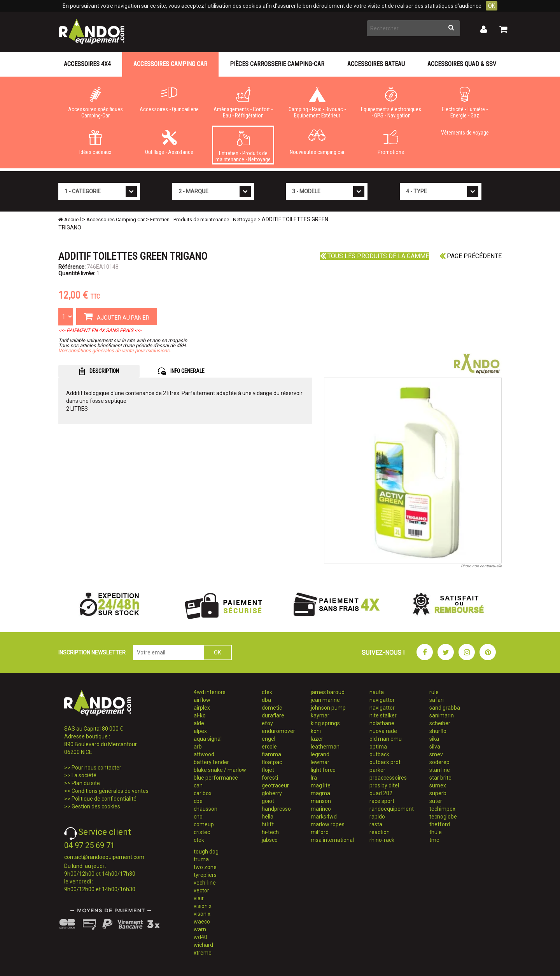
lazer (317, 739)
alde (199, 723)
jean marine (325, 700)
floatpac (272, 762)
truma (201, 859)
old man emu (386, 739)
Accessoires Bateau (376, 64)
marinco (321, 809)
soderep (439, 762)
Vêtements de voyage (465, 133)
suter (436, 801)
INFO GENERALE (181, 371)
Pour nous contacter (96, 768)
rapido (377, 817)
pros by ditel (384, 785)
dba (266, 700)
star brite (440, 778)
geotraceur (275, 785)
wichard (203, 945)
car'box (203, 793)
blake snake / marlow (220, 770)
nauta (377, 692)
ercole (269, 747)
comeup (204, 824)
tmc (434, 840)
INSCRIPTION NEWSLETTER (92, 652)
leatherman (325, 747)
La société (84, 775)
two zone (205, 867)
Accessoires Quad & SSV (462, 64)
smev (436, 754)
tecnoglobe (443, 817)
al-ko (200, 715)
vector (201, 890)
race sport (382, 801)
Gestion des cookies (96, 806)
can (198, 785)
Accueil (70, 220)
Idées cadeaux (95, 142)
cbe (198, 801)
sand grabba (445, 708)
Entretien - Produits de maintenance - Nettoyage (243, 147)
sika (434, 739)
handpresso (276, 809)
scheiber (440, 723)
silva (435, 747)
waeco (202, 922)
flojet (268, 770)
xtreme (203, 953)
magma (320, 793)
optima (378, 747)
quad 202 (381, 793)
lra (314, 778)
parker (377, 770)
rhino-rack (382, 840)
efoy (267, 723)
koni (316, 731)
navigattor (382, 700)
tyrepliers (205, 875)
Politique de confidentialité (104, 799)
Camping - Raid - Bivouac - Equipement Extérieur (317, 103)
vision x (203, 906)
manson (321, 801)
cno (198, 817)
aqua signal (208, 739)
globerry (272, 793)
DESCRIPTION (99, 371)
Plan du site (86, 783)
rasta (376, 824)
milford (320, 832)
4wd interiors (210, 692)
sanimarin (442, 715)
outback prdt (385, 762)
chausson (206, 809)
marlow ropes (328, 824)
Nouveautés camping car (317, 142)
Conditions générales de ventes (110, 791)
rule (434, 692)
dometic (272, 708)
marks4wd (324, 817)
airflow (202, 700)
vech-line (205, 883)
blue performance (216, 778)
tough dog (206, 852)
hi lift (268, 824)
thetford (440, 824)
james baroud (328, 692)
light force (323, 770)
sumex (438, 785)
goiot (268, 801)
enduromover (278, 731)
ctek (199, 840)
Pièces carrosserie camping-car (277, 64)
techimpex (442, 809)
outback (379, 754)
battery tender (211, 762)
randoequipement (392, 809)
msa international (332, 840)
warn (200, 929)
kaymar (320, 715)
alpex (200, 731)
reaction (380, 832)
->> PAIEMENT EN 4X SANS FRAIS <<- (100, 330)
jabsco (270, 840)
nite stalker (383, 715)
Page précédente (471, 256)
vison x (202, 914)
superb (438, 793)
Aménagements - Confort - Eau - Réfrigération (243, 103)
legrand (320, 754)
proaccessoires (388, 778)
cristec (202, 832)
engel (269, 739)
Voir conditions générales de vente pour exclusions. (115, 351)
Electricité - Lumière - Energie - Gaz (465, 103)
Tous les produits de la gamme (374, 256)
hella (268, 817)
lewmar (320, 762)
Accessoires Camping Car (170, 64)
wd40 (200, 937)
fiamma (271, 754)
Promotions (391, 142)
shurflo (438, 731)
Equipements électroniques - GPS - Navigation (391, 103)
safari (437, 700)
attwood (204, 754)
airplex (202, 708)
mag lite (321, 785)
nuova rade (383, 731)
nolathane (382, 723)
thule (436, 832)
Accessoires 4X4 (87, 64)
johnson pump (328, 708)
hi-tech (270, 832)
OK (492, 6)
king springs (325, 723)
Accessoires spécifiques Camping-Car (95, 103)
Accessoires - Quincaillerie (169, 100)
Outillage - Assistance (169, 142)
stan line (440, 770)
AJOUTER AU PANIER (117, 316)
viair (199, 898)
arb (198, 747)
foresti (270, 778)
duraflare (273, 715)
